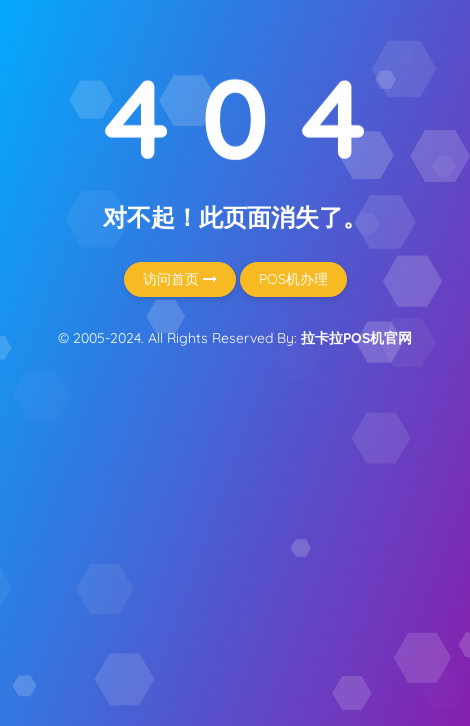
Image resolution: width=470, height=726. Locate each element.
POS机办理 (293, 279)
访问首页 (180, 279)
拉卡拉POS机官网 (356, 338)
